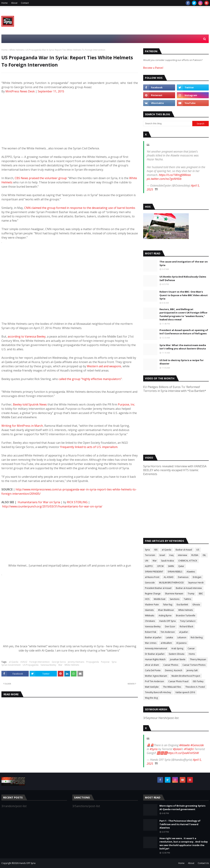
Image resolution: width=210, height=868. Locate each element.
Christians (150, 621)
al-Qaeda (14, 662)
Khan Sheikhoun (166, 610)
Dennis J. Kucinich (174, 670)
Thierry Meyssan (198, 659)
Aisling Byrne (165, 616)
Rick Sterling (197, 637)
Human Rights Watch (155, 659)
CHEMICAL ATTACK (188, 561)
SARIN (171, 566)
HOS (147, 599)
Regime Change (153, 594)
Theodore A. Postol (195, 687)
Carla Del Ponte (153, 670)
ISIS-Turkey (198, 681)
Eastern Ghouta (177, 654)
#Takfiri (189, 749)
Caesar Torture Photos (194, 665)
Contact (25, 3)
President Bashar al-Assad (158, 588)
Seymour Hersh (196, 583)
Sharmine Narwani (174, 594)
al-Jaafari (184, 632)
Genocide (150, 583)
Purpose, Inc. (126, 404)
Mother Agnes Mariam (156, 676)
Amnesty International (156, 648)
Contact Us (203, 863)
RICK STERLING (77, 502)
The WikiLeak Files (172, 687)
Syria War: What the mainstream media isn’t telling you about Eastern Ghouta (183, 347)
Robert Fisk (151, 632)
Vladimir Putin (152, 605)
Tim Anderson (168, 632)
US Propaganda (31, 665)
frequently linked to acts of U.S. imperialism (89, 447)
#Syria (154, 749)
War (60, 665)
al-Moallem (166, 643)
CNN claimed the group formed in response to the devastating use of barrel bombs (80, 208)
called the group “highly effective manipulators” (90, 379)
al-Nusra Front (152, 577)
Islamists (149, 610)
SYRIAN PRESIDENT (154, 572)
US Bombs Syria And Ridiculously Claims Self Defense (183, 278)
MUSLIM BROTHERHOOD (171, 583)
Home (5, 3)
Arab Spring (177, 648)
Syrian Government (11, 665)
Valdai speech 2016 (185, 692)
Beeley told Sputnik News (30, 404)
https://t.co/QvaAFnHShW (183, 753)
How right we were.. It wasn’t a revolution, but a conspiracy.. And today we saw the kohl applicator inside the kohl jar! (184, 843)
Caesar (191, 648)
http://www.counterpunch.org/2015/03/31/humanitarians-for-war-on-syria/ (52, 506)
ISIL (204, 555)
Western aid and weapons (104, 366)
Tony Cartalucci (188, 621)
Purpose (105, 662)
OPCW (160, 566)
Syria (114, 662)
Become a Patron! (153, 68)
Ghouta (196, 605)
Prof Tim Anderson (154, 681)
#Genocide (197, 745)
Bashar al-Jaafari (153, 637)
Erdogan (197, 577)
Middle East (160, 599)
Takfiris (187, 599)
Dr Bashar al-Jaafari (155, 654)
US (198, 550)
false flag (168, 605)
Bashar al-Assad (184, 550)
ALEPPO (149, 566)
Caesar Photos (171, 665)
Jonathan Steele (178, 659)
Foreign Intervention (40, 662)
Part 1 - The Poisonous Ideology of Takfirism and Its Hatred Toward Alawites (180, 824)
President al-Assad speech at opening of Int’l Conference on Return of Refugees (184, 332)
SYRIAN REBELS (175, 572)
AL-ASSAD (169, 577)
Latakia (169, 637)
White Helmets (17, 50)
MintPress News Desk (20, 91)
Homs (192, 654)
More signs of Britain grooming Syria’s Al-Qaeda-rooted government (182, 807)
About (14, 3)
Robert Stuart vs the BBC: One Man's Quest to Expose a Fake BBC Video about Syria (184, 295)
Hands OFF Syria (167, 621)
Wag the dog (151, 698)
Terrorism (150, 555)
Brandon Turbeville (186, 616)
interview (182, 555)
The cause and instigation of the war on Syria (184, 263)
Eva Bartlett (182, 605)
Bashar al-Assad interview (189, 588)
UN (147, 561)
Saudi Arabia (167, 561)
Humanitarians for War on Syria (39, 502)
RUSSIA (195, 555)
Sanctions (175, 599)
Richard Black (186, 626)
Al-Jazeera (181, 643)
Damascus (183, 577)
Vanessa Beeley (48, 665)
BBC (201, 594)
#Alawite (184, 745)
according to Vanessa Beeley (27, 336)
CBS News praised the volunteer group (41, 178)
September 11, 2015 (51, 91)
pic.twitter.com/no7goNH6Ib (164, 179)
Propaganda (93, 662)
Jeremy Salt (192, 670)
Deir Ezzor (170, 626)
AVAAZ (24, 662)
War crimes (151, 643)
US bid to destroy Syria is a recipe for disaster (182, 362)
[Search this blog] (168, 124)
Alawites (191, 572)
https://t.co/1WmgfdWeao (175, 175)
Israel (162, 555)
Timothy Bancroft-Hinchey (158, 692)
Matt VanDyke (152, 687)
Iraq (171, 555)
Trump (191, 594)
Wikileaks (150, 616)
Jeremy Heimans (76, 662)
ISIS (156, 550)
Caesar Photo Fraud (178, 681)
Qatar (181, 566)
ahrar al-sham (152, 665)
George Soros (59, 662)
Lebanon (182, 637)
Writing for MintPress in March (22, 426)
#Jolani (177, 749)
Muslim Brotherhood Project (186, 676)
